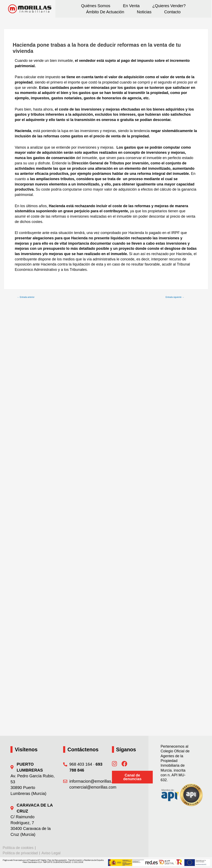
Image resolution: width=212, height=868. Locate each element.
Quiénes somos (96, 6)
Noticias (144, 12)
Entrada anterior (26, 297)
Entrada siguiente (175, 297)
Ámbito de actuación (105, 12)
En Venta (131, 6)
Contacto (172, 12)
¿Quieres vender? (169, 6)
